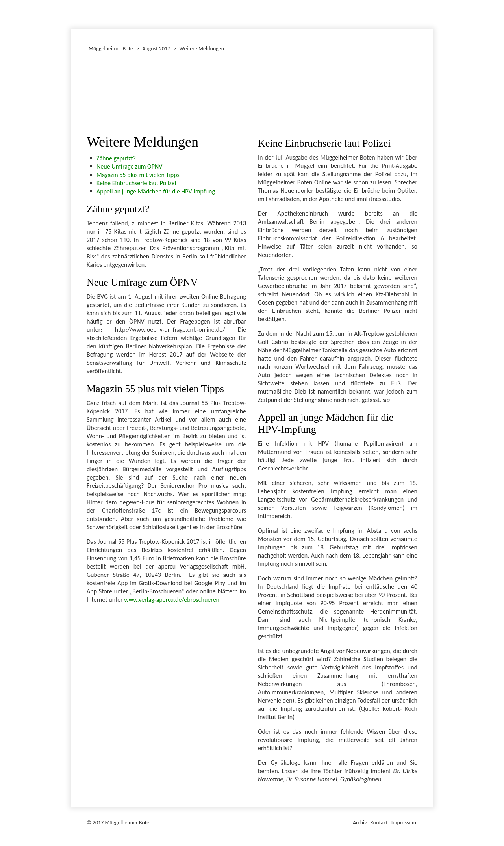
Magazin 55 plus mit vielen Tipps (138, 175)
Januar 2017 (72, 13)
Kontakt (379, 823)
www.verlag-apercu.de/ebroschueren (172, 600)
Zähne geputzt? (116, 158)
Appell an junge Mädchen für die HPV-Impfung (156, 191)
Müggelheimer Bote (430, 1)
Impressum (404, 823)
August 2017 (156, 49)
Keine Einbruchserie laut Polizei (136, 183)
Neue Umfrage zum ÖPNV (129, 166)
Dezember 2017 (74, 13)
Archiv (360, 823)
